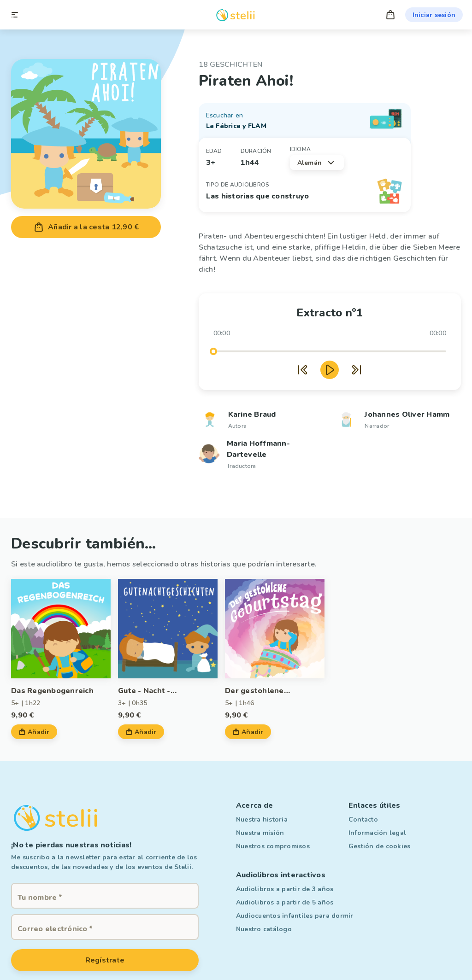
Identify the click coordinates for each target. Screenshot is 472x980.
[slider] (213, 351)
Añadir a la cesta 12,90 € (86, 227)
